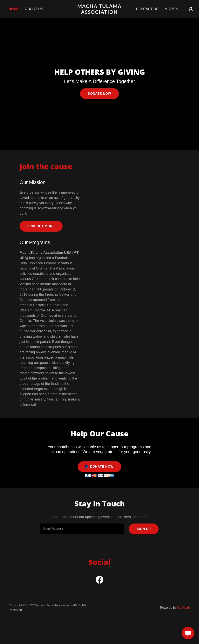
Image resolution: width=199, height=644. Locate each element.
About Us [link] (34, 9)
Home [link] (14, 9)
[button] (172, 9)
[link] (99, 13)
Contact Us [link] (147, 9)
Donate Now (99, 94)
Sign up (144, 529)
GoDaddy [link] (184, 608)
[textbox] (82, 529)
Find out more (41, 226)
